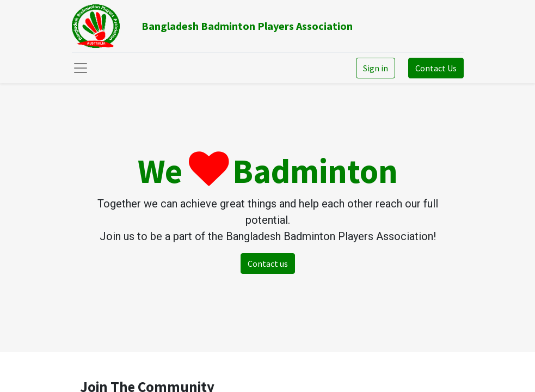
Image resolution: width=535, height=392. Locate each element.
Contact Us (436, 68)
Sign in (376, 68)
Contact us (268, 264)
